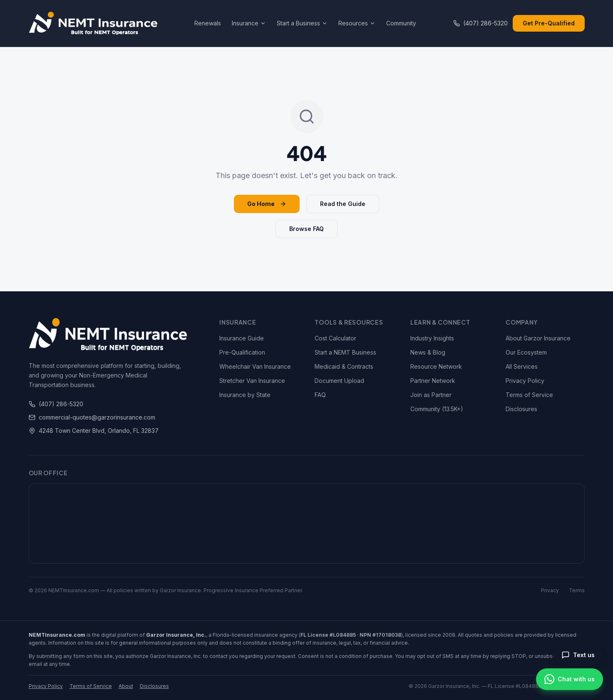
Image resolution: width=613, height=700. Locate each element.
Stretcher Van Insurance (252, 381)
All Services (522, 366)
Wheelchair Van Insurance (255, 366)
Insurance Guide (242, 338)
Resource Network (436, 366)
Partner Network (433, 381)
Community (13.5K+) (437, 409)
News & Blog (428, 352)
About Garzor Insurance (538, 338)
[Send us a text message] (578, 655)
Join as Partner (431, 395)
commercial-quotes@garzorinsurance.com (92, 417)
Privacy (550, 590)
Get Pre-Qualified (549, 23)
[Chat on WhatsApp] (570, 679)
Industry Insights (432, 338)
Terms (577, 590)
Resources (357, 23)
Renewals (208, 23)
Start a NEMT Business (345, 352)
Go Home (267, 204)
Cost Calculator (335, 338)
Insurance (249, 23)
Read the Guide (343, 204)
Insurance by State (245, 395)
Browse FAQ (306, 229)
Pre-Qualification (242, 352)
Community (401, 23)
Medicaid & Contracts (344, 366)
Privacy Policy (525, 381)
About (126, 686)
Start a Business (302, 23)
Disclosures (521, 409)
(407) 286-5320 (480, 23)
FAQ (320, 395)
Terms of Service (529, 395)
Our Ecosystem (526, 352)
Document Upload (339, 381)
